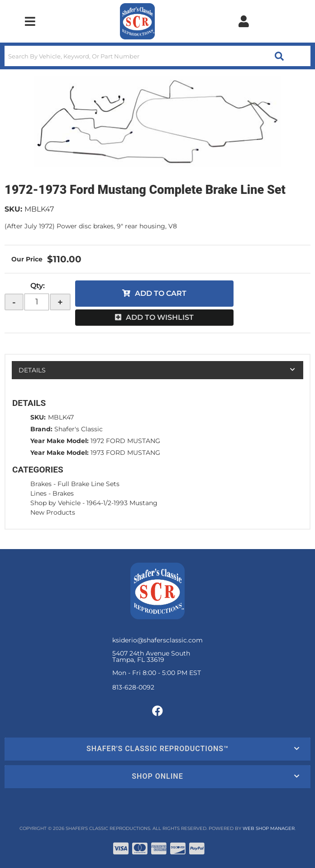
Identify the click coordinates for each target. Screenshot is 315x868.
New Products (53, 512)
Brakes (41, 484)
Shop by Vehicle (55, 503)
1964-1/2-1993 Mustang (122, 503)
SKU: (13, 209)
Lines (38, 493)
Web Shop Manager (269, 828)
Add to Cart (161, 293)
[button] (157, 56)
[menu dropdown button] (30, 21)
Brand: (41, 429)
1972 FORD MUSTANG (125, 441)
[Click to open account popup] (244, 21)
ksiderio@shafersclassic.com (157, 640)
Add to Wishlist (160, 317)
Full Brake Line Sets (88, 484)
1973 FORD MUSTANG (125, 453)
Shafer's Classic (79, 429)
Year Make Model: (60, 441)
